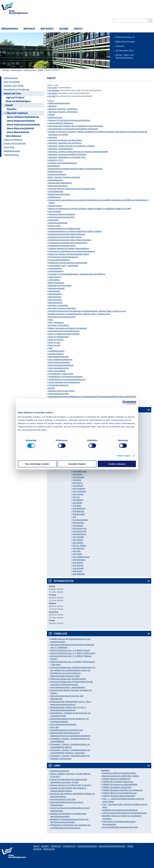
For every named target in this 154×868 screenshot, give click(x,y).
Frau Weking (78, 563)
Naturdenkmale (54, 291)
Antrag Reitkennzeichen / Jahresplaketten (68, 687)
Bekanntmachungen (125, 42)
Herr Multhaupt (79, 508)
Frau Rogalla (78, 526)
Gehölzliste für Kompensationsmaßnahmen (120, 810)
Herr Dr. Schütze (80, 545)
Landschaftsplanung (56, 271)
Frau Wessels (78, 568)
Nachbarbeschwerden (56, 288)
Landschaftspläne (55, 268)
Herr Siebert (53, 93)
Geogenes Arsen (54, 226)
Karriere (38, 849)
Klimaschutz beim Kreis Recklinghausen (63, 257)
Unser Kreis (9, 147)
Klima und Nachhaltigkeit (18, 101)
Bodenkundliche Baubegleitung (60, 183)
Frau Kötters (78, 486)
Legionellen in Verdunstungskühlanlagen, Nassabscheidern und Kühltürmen (77, 274)
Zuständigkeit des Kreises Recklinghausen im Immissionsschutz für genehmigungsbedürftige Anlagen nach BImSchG (92, 397)
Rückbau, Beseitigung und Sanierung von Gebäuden (68, 328)
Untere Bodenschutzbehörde (21, 121)
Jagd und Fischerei (15, 98)
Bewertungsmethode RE (57, 174)
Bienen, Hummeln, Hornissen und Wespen (64, 177)
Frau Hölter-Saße (80, 471)
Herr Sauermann (80, 534)
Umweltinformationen (56, 351)
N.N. (75, 517)
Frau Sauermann (80, 531)
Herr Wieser (78, 571)
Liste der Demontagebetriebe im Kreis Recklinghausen (125, 813)
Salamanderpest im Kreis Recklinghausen (64, 331)
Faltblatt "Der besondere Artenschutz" (118, 782)
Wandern (52, 388)
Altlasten (52, 115)
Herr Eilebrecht (54, 90)
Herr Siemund (78, 548)
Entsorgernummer (55, 206)
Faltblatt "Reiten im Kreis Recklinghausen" (120, 793)
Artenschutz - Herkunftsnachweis (61, 149)
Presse (130, 846)
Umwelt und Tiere (30, 70)
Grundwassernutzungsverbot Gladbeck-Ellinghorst (67, 234)
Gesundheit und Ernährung (16, 90)
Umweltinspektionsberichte (58, 357)
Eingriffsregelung (55, 197)
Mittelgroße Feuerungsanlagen (60, 285)
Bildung (64, 29)
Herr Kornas (78, 483)
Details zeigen (124, 456)
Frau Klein (77, 480)
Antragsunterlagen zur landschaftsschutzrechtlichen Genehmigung (73, 129)
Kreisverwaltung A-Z (125, 37)
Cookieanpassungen (87, 846)
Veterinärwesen (13, 136)
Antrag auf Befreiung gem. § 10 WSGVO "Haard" (70, 650)
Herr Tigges (78, 554)
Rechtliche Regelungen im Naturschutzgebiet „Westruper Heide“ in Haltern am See (79, 314)
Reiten (51, 320)
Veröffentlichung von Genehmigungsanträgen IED (67, 379)
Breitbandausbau (12, 151)
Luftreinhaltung (54, 280)
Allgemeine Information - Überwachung (63, 112)
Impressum (56, 846)
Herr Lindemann (80, 491)
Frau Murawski (79, 514)
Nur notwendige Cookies (37, 464)
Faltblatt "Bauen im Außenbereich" (117, 779)
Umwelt (40, 70)
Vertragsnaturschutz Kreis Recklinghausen (64, 382)
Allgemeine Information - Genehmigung (63, 109)
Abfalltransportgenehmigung (59, 103)
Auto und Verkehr (12, 82)
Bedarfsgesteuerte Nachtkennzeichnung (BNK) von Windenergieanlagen (75, 169)
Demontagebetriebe (56, 192)
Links (57, 766)
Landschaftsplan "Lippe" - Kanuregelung (63, 266)
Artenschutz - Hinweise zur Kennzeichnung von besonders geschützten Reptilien (78, 152)
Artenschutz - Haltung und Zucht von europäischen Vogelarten (71, 146)
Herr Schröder (78, 537)
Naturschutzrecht (55, 297)
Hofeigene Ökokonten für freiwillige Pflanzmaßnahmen (69, 248)
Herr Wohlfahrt (79, 574)
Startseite (6, 70)
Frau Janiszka (79, 477)
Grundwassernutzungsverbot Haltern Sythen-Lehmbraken (70, 240)
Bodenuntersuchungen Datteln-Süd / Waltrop (121, 776)
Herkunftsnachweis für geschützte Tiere (67, 730)
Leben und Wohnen (13, 140)
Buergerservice (17, 70)
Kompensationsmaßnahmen (59, 260)
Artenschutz (53, 137)
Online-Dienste (11, 78)
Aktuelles (12, 109)
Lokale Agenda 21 (55, 277)
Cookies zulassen (117, 464)
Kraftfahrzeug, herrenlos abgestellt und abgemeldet (68, 263)
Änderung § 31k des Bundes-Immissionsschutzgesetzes (69, 120)
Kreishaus (29, 29)
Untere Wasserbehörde (18, 132)
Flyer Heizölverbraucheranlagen (63, 724)
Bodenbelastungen (55, 180)
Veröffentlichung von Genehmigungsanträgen (65, 377)
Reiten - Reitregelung (56, 323)
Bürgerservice (10, 29)
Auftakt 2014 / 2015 (56, 160)
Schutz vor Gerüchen (56, 340)
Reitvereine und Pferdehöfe (59, 325)
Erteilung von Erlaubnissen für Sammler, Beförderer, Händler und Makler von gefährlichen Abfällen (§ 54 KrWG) (90, 209)
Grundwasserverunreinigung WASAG (62, 246)
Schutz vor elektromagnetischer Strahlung (64, 334)
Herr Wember (78, 565)
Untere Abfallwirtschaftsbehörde (23, 117)
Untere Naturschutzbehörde (20, 128)
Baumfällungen (54, 166)
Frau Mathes (78, 500)
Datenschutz (69, 846)
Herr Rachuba (78, 523)
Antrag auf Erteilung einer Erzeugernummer (68, 679)
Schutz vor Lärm (54, 342)
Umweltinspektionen (56, 354)
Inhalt (36, 846)
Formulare (60, 634)
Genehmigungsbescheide (58, 223)
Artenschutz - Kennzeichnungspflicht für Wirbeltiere (67, 154)
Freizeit (78, 29)
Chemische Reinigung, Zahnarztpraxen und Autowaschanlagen (72, 189)
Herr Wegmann (79, 560)
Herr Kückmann (79, 489)
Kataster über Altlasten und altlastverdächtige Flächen (69, 254)
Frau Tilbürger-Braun (81, 557)
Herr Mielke (78, 503)
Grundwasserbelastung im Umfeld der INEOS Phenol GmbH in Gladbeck (75, 231)
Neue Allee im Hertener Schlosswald (62, 308)
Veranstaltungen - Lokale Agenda (61, 374)
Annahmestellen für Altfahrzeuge (61, 123)
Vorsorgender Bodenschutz (58, 385)
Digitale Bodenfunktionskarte (59, 194)
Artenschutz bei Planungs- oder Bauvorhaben (65, 140)
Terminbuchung (11, 155)
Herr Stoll (77, 551)
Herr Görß (52, 96)
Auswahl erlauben (77, 464)
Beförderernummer (55, 172)
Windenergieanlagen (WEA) (59, 394)
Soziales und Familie (14, 86)
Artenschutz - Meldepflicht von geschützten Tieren (67, 157)
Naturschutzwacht (55, 300)
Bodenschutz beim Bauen (58, 186)
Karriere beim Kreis (125, 51)
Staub (50, 348)
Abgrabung (52, 106)
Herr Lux (76, 497)
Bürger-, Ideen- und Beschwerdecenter (125, 56)
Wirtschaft (47, 29)
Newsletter (49, 849)
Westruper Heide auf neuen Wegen (61, 391)
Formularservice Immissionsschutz (61, 217)
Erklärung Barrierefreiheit (112, 846)
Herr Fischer (53, 88)
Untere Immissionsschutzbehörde (23, 125)
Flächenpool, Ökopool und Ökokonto (62, 214)
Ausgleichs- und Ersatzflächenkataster (63, 163)
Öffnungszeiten (64, 581)
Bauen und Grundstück (15, 144)
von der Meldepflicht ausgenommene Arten (120, 827)
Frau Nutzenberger (81, 520)
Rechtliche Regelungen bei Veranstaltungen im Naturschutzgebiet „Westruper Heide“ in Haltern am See (87, 311)
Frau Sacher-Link (80, 528)
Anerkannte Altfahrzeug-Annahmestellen (119, 773)
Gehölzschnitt (53, 220)
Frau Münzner (79, 511)
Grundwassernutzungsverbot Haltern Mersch (65, 237)
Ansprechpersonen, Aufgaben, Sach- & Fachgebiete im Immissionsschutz (76, 126)
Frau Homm (78, 474)
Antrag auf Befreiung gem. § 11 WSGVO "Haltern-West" (73, 653)
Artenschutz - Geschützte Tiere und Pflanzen (65, 143)
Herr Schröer (78, 540)
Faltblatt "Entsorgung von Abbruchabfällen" (120, 784)
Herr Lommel (78, 494)
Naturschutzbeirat (55, 294)
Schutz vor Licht (54, 345)
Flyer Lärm (55, 727)
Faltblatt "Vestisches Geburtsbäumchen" (119, 796)
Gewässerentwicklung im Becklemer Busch (64, 229)
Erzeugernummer (55, 211)
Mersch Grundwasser (56, 283)
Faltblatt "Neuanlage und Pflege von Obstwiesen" (123, 790)
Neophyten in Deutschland (58, 305)
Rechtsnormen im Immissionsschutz (62, 317)
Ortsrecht (120, 46)
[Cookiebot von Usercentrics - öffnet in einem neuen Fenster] (124, 403)
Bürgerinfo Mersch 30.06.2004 (63, 799)
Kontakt (45, 846)
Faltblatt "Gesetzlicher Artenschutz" (117, 787)
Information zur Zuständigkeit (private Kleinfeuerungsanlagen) (72, 251)
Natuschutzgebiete (55, 303)
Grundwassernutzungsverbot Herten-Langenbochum (68, 243)
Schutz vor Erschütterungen (59, 337)
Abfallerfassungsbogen (60, 771)
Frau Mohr (77, 506)
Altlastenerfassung (55, 117)
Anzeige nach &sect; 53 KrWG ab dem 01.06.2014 (71, 785)
